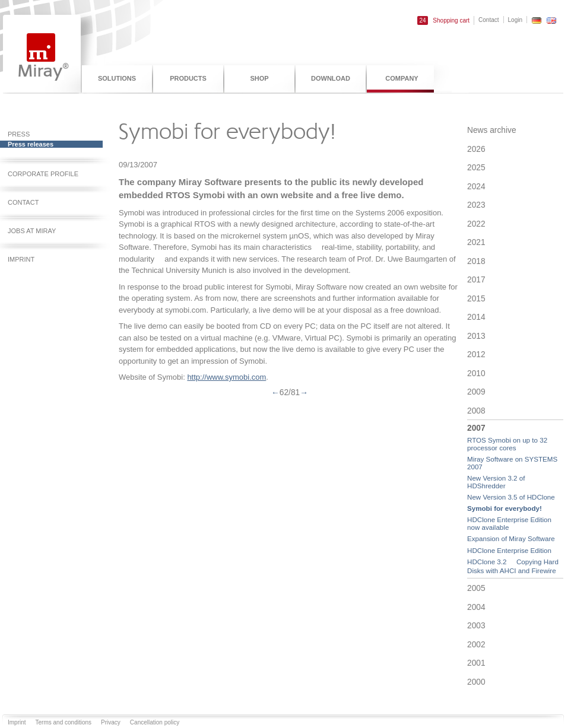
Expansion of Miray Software (511, 538)
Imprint (17, 722)
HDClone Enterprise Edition (509, 550)
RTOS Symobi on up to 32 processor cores (507, 444)
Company (402, 78)
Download (331, 78)
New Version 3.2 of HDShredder (496, 482)
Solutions (117, 78)
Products (188, 78)
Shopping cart (443, 20)
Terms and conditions (64, 722)
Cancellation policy (155, 722)
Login (515, 20)
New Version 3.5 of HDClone (511, 497)
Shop (259, 78)
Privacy (111, 722)
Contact (488, 20)
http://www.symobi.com (226, 377)
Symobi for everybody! (505, 508)
